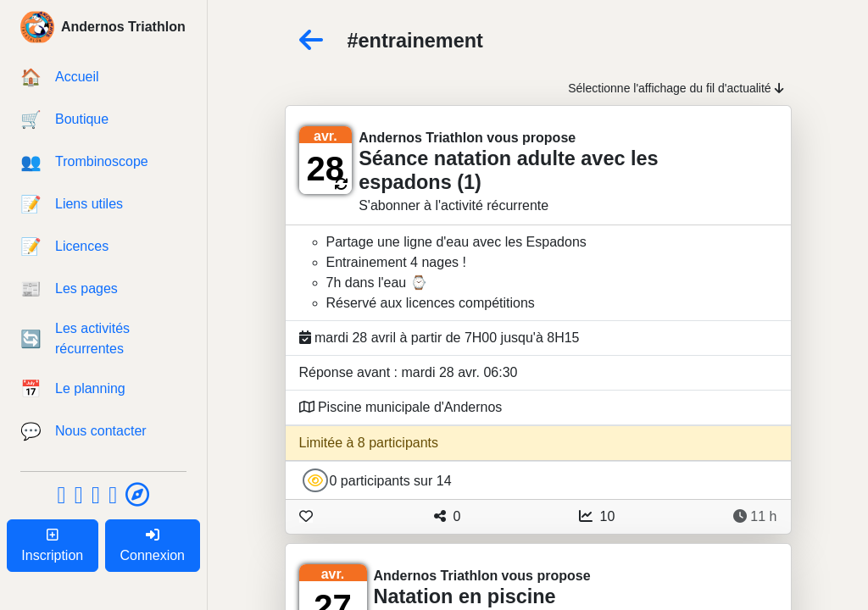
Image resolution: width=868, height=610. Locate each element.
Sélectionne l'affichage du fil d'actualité (676, 88)
